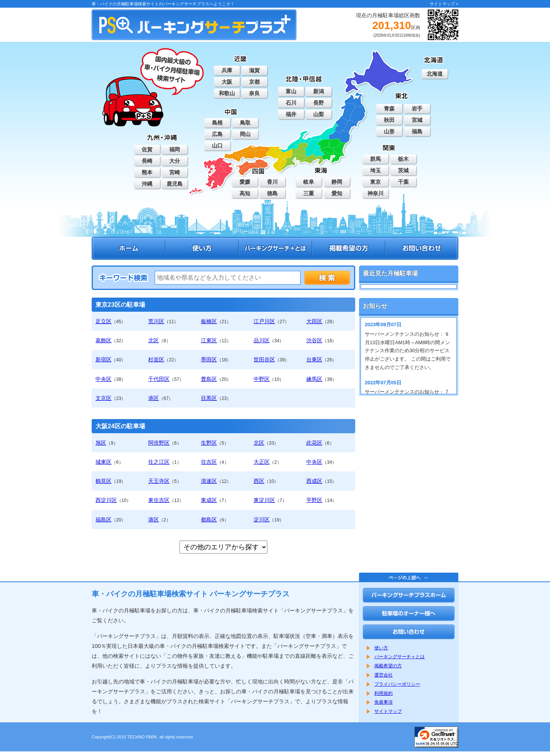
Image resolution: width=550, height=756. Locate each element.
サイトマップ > (444, 4)
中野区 (262, 379)
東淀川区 (264, 500)
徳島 (272, 193)
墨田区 (209, 359)
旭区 (101, 443)
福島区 (104, 520)
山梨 (319, 114)
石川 (291, 103)
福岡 (175, 149)
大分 (175, 161)
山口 (217, 146)
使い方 (381, 648)
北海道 (435, 74)
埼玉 (375, 170)
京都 (254, 82)
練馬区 (314, 379)
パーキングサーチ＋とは (400, 657)
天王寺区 (159, 481)
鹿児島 (175, 184)
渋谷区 (314, 340)
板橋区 (209, 321)
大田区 (314, 321)
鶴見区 (104, 481)
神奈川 (375, 193)
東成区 (209, 500)
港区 (154, 398)
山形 (389, 131)
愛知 (337, 193)
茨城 (403, 170)
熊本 (147, 172)
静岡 (337, 182)
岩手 (417, 108)
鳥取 (245, 123)
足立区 (104, 321)
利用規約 (383, 693)
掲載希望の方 (388, 666)
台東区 (314, 359)
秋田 (389, 120)
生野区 (209, 443)
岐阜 (309, 182)
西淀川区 (106, 500)
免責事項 (383, 702)
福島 (417, 131)
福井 (291, 114)
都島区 (209, 520)
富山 (291, 91)
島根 (217, 123)
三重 (309, 193)
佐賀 (147, 149)
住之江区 (159, 462)
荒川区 (156, 321)
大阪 (227, 82)
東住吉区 (159, 500)
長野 (319, 103)
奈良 (254, 93)
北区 (154, 340)
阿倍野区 (159, 443)
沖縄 (147, 184)
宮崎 (175, 172)
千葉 (403, 182)
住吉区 (209, 462)
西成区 (314, 481)
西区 (259, 481)
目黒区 (209, 398)
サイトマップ (388, 711)
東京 (375, 182)
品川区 (262, 340)
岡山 (245, 134)
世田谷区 (264, 359)
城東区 (104, 462)
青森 (389, 108)
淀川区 (262, 520)
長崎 (147, 161)
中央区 (104, 379)
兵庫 (227, 70)
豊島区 (209, 379)
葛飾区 (104, 340)
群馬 (375, 159)
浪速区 (209, 481)
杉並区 (156, 359)
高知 (245, 193)
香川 (272, 182)
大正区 (262, 462)
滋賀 (254, 70)
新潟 (319, 91)
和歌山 (227, 93)
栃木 (403, 159)
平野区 (314, 500)
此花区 (314, 443)
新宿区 (104, 359)
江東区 (209, 340)
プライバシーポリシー (397, 684)
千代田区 (159, 379)
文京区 (104, 398)
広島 (217, 134)
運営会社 (383, 675)
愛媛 (245, 182)
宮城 (417, 120)
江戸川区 (264, 321)
